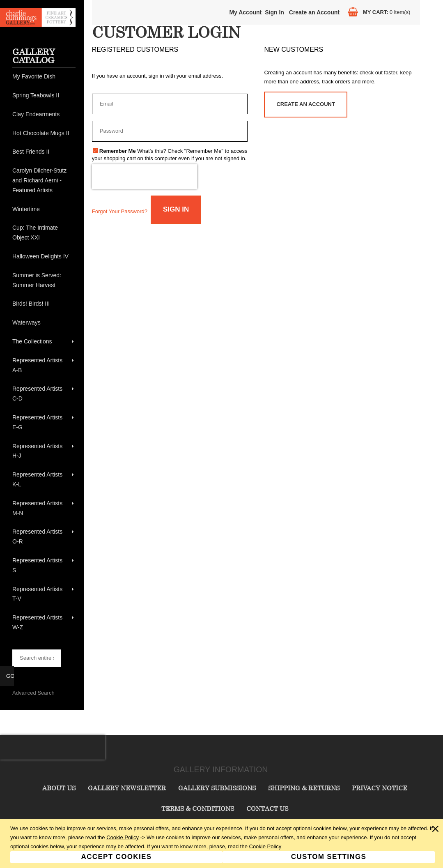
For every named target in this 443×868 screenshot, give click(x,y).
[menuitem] (44, 77)
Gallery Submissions (217, 788)
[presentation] (145, 177)
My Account (245, 12)
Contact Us (267, 808)
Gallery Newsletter (127, 788)
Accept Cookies (117, 857)
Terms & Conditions (198, 808)
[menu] (44, 352)
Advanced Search (33, 693)
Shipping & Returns (304, 788)
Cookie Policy (123, 837)
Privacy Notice (380, 788)
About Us (59, 788)
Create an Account (314, 12)
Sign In (274, 12)
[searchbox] (37, 658)
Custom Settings (329, 857)
